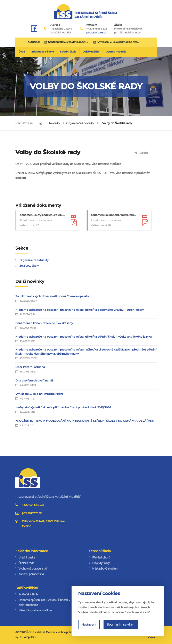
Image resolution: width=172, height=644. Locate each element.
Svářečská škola (28, 594)
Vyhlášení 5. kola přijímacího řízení (39, 394)
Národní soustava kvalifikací (36, 610)
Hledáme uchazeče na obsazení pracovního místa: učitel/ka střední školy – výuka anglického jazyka (84, 337)
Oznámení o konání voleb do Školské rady (44, 323)
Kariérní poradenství (31, 574)
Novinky (55, 123)
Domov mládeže (116, 52)
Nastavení (89, 625)
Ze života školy (29, 266)
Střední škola (68, 52)
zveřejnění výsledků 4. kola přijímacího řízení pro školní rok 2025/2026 (63, 407)
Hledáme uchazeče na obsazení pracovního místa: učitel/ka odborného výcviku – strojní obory (80, 310)
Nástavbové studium (105, 569)
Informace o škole (43, 52)
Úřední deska (27, 558)
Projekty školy (101, 563)
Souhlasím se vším (121, 625)
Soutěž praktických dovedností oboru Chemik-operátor (52, 296)
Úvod (22, 52)
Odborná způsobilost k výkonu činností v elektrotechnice (44, 602)
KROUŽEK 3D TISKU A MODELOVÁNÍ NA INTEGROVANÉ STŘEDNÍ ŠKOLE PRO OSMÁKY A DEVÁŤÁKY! (85, 421)
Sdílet (141, 153)
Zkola (129, 29)
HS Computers (27, 637)
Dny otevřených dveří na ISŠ (34, 380)
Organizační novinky (80, 123)
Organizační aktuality (34, 260)
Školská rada (26, 563)
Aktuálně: (34, 42)
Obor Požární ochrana (30, 367)
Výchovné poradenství (32, 569)
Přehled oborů (101, 558)
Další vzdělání (91, 52)
